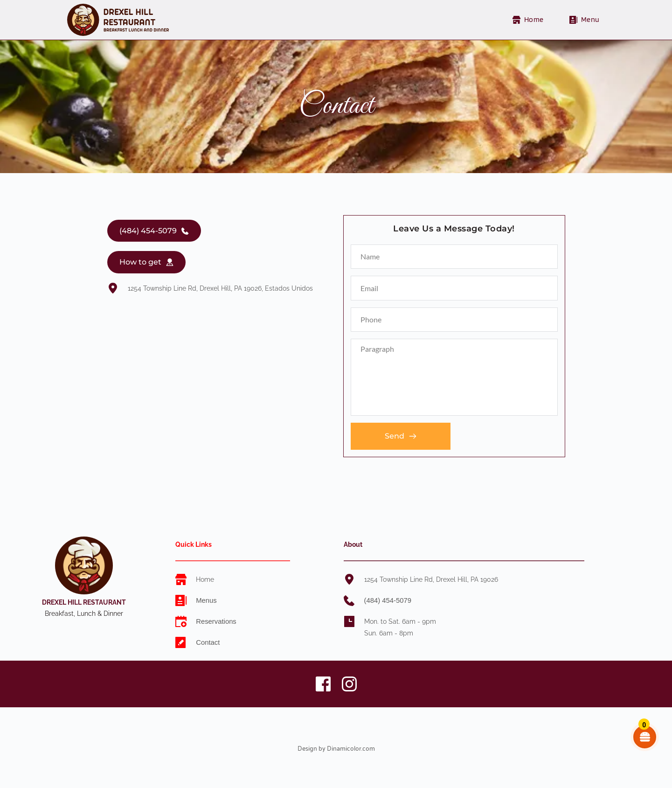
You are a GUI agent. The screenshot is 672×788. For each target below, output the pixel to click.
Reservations (215, 621)
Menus (206, 600)
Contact (208, 642)
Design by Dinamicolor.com (336, 748)
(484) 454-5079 (387, 600)
